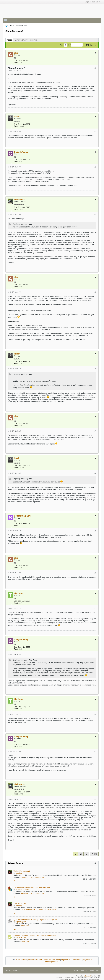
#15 (95, 799)
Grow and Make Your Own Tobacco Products (39, 909)
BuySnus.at (77, 960)
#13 (95, 714)
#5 (95, 292)
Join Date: (18, 60)
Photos (34, 40)
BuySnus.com (21, 960)
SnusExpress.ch (51, 962)
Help (76, 970)
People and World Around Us (32, 877)
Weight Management (22, 871)
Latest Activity (21, 40)
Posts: (17, 62)
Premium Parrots (22, 889)
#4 (95, 215)
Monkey (19, 873)
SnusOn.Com (21, 938)
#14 (95, 752)
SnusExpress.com (35, 960)
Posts (9, 40)
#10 (95, 573)
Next (94, 854)
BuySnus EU (66, 960)
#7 (95, 431)
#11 (95, 608)
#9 (95, 531)
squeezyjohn (21, 922)
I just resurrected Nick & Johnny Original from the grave (35, 920)
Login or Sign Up (92, 2)
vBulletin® (87, 976)
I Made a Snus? (20, 903)
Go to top (95, 970)
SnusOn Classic (12, 970)
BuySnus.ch (88, 960)
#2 (95, 132)
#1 (95, 68)
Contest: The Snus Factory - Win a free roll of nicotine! (35, 936)
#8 (95, 473)
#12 (95, 655)
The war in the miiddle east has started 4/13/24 (32, 887)
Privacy (84, 970)
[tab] (9, 40)
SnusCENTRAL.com (52, 960)
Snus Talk (25, 926)
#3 (95, 167)
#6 (95, 369)
